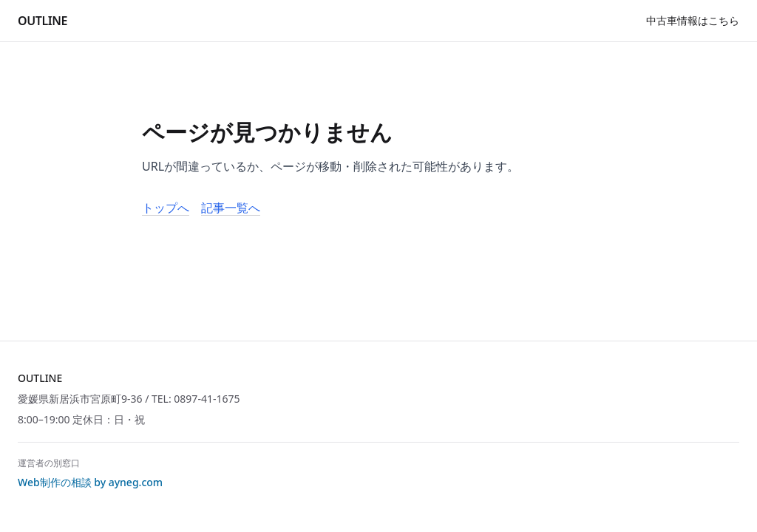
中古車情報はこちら (693, 20)
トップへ (166, 208)
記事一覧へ (231, 208)
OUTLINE (43, 21)
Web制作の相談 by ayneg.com (90, 482)
